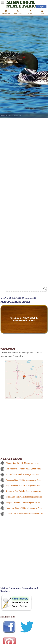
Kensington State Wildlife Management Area (24, 497)
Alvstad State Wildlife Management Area (22, 463)
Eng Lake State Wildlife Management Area (23, 486)
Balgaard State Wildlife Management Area (23, 502)
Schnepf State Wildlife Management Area (23, 474)
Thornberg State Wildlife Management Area (23, 491)
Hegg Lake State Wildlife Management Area (24, 508)
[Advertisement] (24, 561)
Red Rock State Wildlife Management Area (23, 469)
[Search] (25, 289)
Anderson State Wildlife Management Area (23, 480)
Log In (41, 7)
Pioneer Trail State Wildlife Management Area (25, 514)
